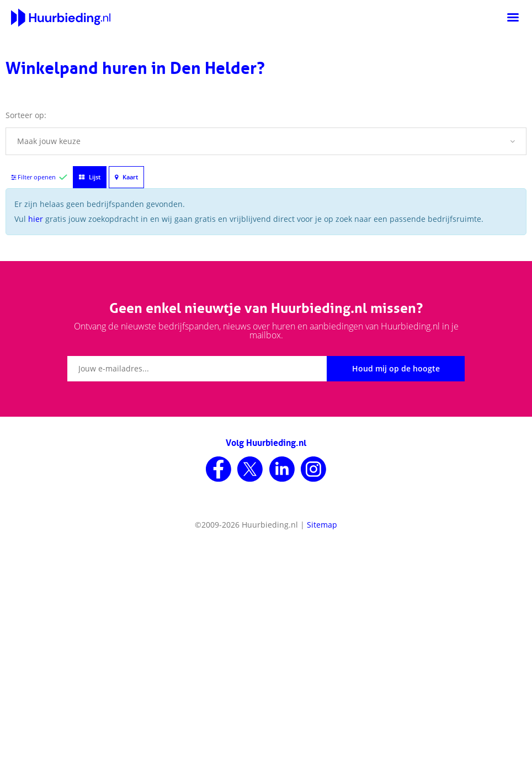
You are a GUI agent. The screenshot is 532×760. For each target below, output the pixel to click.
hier (36, 219)
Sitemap (322, 525)
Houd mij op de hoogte (396, 368)
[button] (266, 141)
